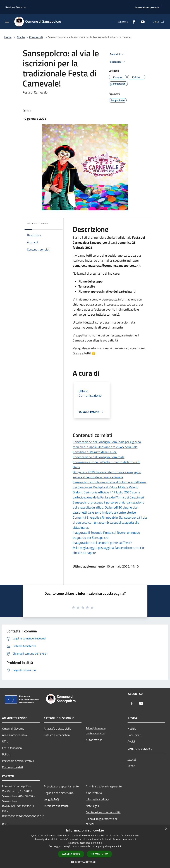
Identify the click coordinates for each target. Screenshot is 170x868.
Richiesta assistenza (56, 806)
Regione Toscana (15, 7)
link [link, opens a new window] (119, 846)
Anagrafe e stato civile (58, 728)
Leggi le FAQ (51, 799)
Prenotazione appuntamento (61, 786)
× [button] (166, 829)
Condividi (117, 54)
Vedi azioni (118, 62)
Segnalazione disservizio (59, 793)
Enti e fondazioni (12, 748)
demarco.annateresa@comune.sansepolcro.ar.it (107, 266)
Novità (21, 37)
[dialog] (85, 847)
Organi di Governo (13, 728)
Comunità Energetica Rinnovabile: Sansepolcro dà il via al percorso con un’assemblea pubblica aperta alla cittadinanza (110, 522)
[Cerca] (162, 22)
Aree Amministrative (15, 735)
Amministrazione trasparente (104, 786)
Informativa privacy (98, 799)
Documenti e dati (13, 767)
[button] (85, 862)
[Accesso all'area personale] (147, 7)
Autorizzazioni (94, 740)
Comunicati (36, 37)
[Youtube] (141, 21)
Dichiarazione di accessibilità (103, 812)
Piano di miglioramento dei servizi (102, 821)
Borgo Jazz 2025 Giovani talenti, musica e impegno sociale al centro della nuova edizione (107, 475)
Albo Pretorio (94, 793)
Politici (6, 754)
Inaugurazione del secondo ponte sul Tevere (102, 543)
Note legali (92, 806)
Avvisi (131, 741)
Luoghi (132, 759)
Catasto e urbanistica (57, 735)
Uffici (5, 741)
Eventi (131, 766)
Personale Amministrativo (18, 761)
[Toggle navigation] (7, 21)
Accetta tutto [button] (71, 854)
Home (8, 37)
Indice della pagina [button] (37, 223)
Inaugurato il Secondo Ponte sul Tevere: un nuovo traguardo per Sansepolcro (106, 535)
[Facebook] (132, 21)
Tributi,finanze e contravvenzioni (96, 731)
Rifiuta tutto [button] (99, 854)
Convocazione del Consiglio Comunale (99, 457)
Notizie (132, 728)
